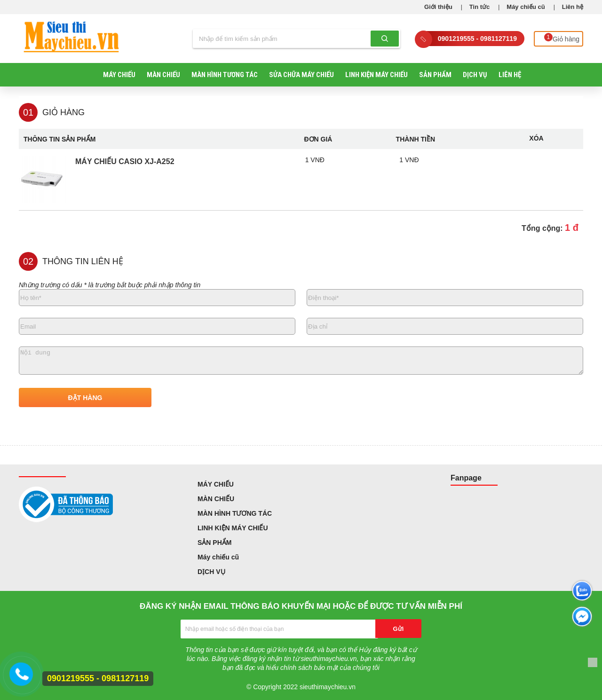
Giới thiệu (438, 7)
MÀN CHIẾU (163, 75)
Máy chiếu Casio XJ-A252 (125, 161)
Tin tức (479, 7)
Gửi (399, 629)
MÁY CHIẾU (119, 75)
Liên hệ (573, 7)
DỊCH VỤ (475, 75)
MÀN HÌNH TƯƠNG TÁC (225, 75)
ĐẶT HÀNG (85, 398)
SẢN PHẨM (435, 75)
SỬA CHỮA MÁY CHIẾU (301, 75)
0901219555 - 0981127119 (477, 39)
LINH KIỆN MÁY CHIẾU (376, 75)
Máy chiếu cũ (526, 7)
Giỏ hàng (563, 38)
